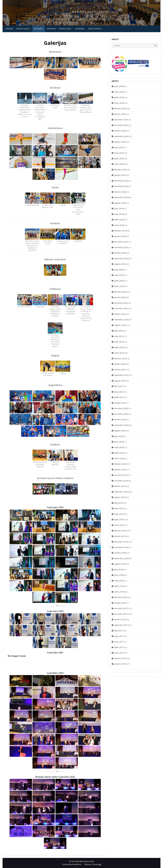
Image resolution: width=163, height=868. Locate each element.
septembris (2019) (122, 492)
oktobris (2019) (120, 486)
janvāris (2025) (120, 175)
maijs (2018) (119, 581)
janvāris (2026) (120, 114)
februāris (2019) (121, 531)
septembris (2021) (122, 375)
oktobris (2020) (120, 420)
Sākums (9, 29)
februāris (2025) (121, 170)
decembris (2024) (121, 181)
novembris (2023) (121, 247)
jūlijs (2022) (119, 331)
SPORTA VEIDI (65, 29)
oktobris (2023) (120, 253)
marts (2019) (119, 525)
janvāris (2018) (120, 603)
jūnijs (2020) (119, 442)
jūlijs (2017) (119, 631)
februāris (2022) (121, 358)
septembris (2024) (122, 197)
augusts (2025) (120, 142)
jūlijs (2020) (119, 436)
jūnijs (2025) (119, 147)
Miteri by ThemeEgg (93, 864)
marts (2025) (119, 164)
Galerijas (38, 29)
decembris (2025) (121, 120)
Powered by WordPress (72, 864)
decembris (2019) (121, 475)
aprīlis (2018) (119, 586)
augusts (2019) (120, 497)
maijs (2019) (119, 514)
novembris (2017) (121, 614)
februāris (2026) (121, 108)
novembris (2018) (121, 547)
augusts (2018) (120, 564)
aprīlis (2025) (119, 159)
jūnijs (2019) (119, 508)
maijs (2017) (119, 642)
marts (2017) (119, 653)
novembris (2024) (121, 186)
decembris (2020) (121, 408)
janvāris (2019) (120, 536)
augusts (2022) (120, 325)
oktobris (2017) (120, 619)
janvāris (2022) (120, 364)
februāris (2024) (121, 231)
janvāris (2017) (120, 664)
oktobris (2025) (120, 131)
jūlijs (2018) (119, 570)
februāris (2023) (121, 292)
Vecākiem (79, 29)
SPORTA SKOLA (23, 29)
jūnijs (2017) (119, 636)
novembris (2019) (121, 481)
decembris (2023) (121, 242)
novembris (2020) (121, 414)
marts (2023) (119, 286)
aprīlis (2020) (119, 453)
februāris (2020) (121, 464)
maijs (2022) (119, 342)
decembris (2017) (121, 608)
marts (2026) (119, 103)
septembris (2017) (122, 625)
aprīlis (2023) (119, 281)
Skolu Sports (95, 29)
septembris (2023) (122, 258)
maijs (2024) (119, 214)
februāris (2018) (121, 597)
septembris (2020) (122, 425)
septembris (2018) (122, 558)
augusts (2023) (120, 264)
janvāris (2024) (120, 236)
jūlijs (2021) (119, 386)
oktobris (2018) (120, 553)
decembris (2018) (121, 542)
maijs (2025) (119, 153)
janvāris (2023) (120, 297)
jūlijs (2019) (119, 503)
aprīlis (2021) (119, 397)
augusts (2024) (120, 203)
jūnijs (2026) (119, 86)
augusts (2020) (120, 431)
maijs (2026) (119, 92)
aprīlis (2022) (119, 347)
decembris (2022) (121, 303)
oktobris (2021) (120, 370)
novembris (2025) (121, 125)
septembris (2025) (122, 136)
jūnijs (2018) (119, 575)
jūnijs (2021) (119, 392)
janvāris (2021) (120, 403)
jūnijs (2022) (119, 336)
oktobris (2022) (120, 314)
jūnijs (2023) (119, 270)
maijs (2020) (119, 447)
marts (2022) (119, 353)
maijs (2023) (119, 275)
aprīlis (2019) (119, 519)
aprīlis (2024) (119, 220)
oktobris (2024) (120, 192)
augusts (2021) (120, 381)
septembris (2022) (122, 320)
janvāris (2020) (120, 470)
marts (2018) (119, 592)
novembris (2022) (121, 308)
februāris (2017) (121, 658)
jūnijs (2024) (119, 208)
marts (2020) (119, 458)
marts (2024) (119, 225)
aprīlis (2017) (119, 647)
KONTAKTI (51, 29)
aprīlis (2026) (119, 97)
